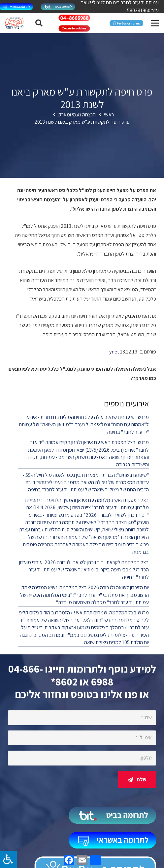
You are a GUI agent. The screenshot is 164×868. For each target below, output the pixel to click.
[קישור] (58, 7)
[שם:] (82, 718)
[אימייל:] (82, 738)
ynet (114, 352)
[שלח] (137, 780)
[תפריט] (155, 23)
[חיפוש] (39, 23)
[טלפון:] (82, 758)
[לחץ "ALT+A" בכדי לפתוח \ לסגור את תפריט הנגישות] (8, 860)
